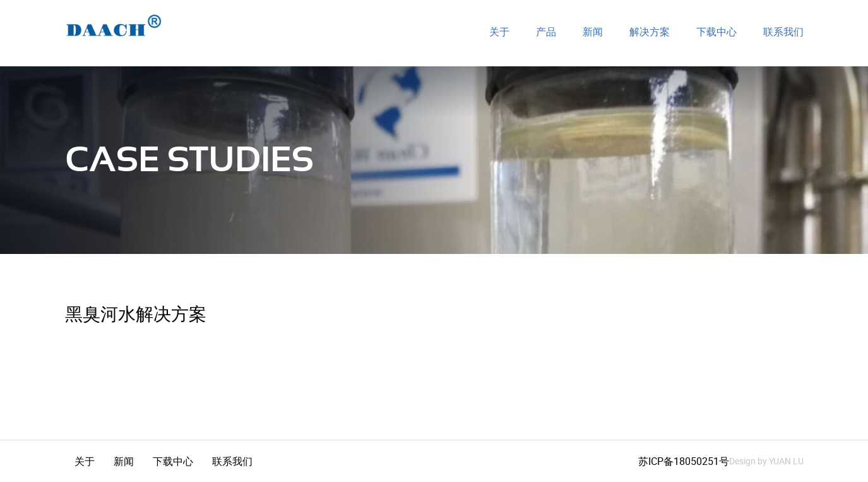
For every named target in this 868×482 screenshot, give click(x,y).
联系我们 (783, 32)
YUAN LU (786, 461)
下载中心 (716, 32)
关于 (499, 32)
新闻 (593, 32)
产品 (546, 32)
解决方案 (650, 32)
